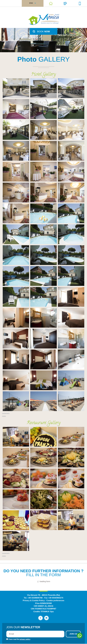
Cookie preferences (55, 601)
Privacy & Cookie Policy (34, 601)
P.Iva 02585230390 (43, 604)
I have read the (19, 639)
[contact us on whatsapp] (80, 636)
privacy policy (25, 639)
